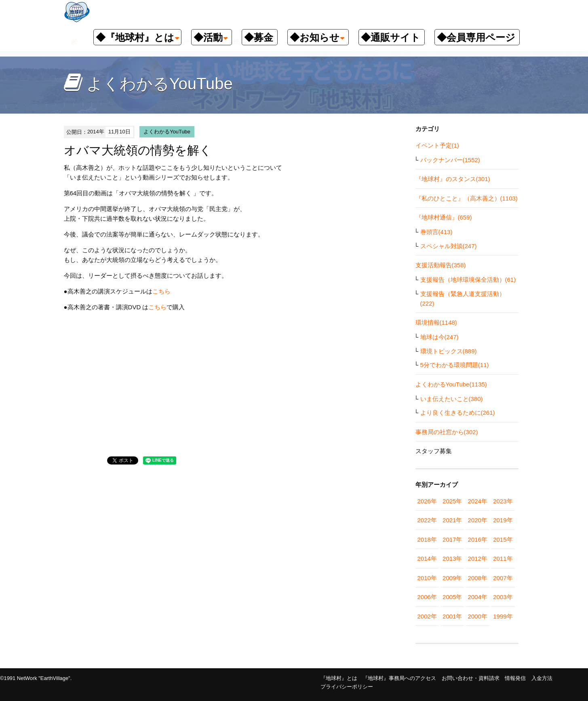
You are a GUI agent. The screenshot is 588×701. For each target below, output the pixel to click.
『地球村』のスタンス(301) (453, 179)
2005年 (452, 597)
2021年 (452, 520)
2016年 (478, 539)
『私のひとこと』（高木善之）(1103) (467, 198)
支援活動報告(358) (441, 265)
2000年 (478, 616)
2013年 (452, 558)
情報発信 (515, 678)
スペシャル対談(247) (449, 246)
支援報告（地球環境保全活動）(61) (468, 280)
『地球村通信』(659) (444, 217)
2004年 (478, 597)
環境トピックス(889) (449, 351)
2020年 (478, 520)
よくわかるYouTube (167, 132)
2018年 (427, 539)
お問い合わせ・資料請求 (471, 678)
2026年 (427, 501)
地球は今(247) (439, 337)
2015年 (503, 539)
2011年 (503, 558)
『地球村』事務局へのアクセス (399, 678)
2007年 (503, 578)
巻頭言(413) (436, 232)
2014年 (427, 558)
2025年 (452, 501)
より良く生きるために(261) (458, 413)
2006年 (427, 597)
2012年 (478, 558)
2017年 (452, 539)
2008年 (478, 578)
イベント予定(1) (437, 145)
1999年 (503, 616)
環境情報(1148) (436, 322)
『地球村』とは (339, 678)
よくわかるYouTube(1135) (451, 384)
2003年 (503, 597)
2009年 (452, 578)
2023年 (503, 501)
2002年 (427, 616)
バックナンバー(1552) (450, 160)
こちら (161, 291)
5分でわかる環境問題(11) (455, 365)
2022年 (427, 520)
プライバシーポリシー (347, 687)
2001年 (452, 616)
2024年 (478, 501)
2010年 (427, 578)
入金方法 (542, 678)
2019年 (503, 520)
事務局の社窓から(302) (447, 432)
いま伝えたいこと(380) (452, 399)
